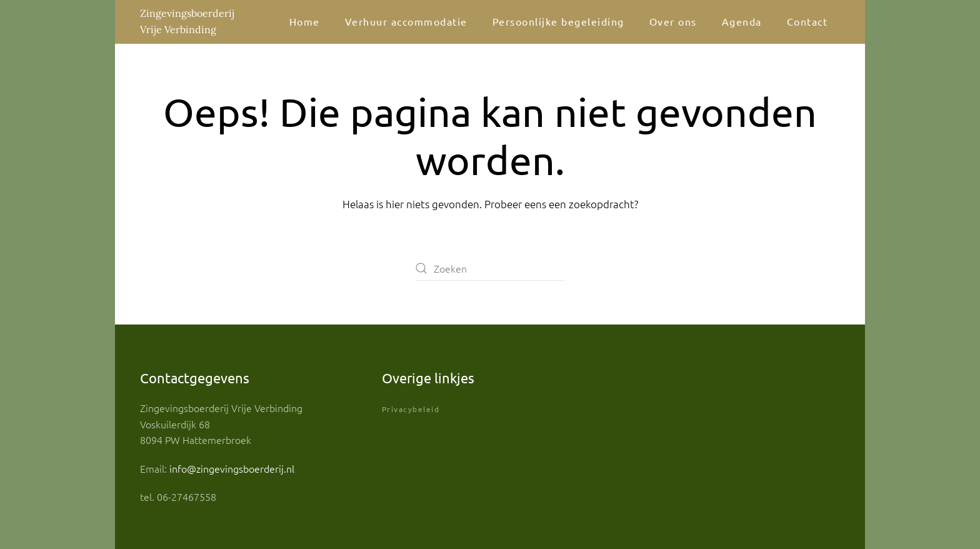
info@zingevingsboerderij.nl (232, 468)
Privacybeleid (411, 409)
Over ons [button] (673, 21)
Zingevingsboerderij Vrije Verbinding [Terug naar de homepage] (187, 21)
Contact (807, 21)
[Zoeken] (490, 268)
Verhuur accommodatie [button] (406, 21)
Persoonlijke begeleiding (558, 21)
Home (305, 21)
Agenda (742, 21)
